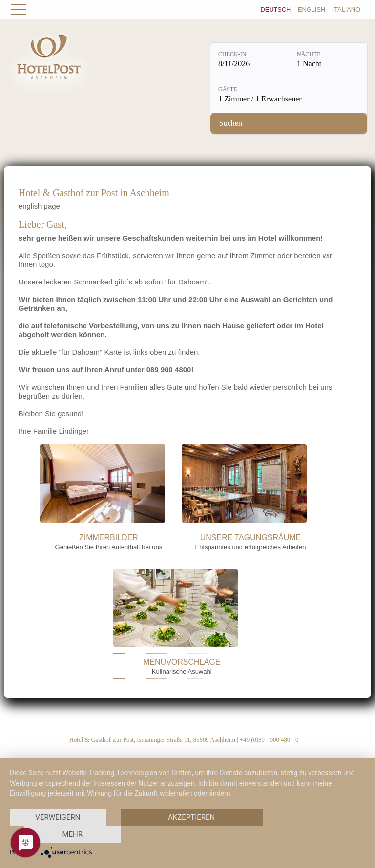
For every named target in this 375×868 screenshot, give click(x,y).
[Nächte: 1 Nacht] (328, 60)
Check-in (232, 54)
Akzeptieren (191, 817)
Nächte (309, 54)
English (312, 10)
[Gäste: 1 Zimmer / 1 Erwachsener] (289, 95)
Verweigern (58, 817)
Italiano (346, 10)
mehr (72, 834)
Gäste (228, 89)
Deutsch (275, 10)
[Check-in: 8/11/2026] (250, 60)
